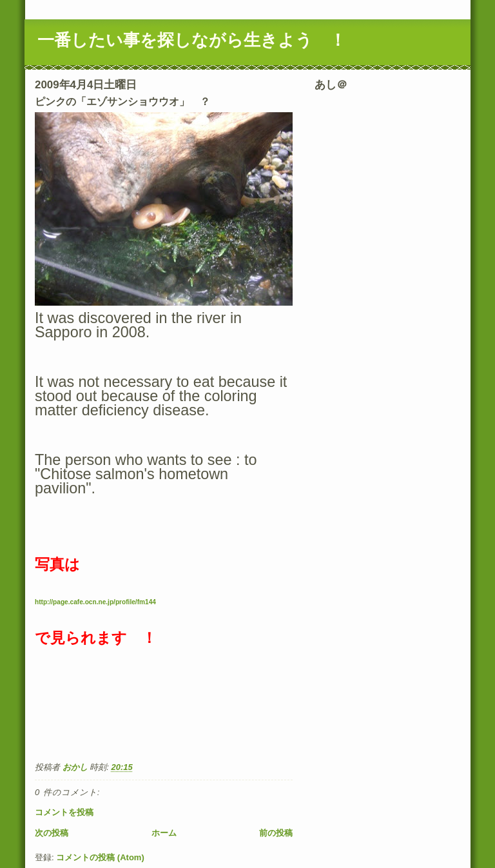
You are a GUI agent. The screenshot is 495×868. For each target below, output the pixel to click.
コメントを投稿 (64, 812)
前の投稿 (276, 833)
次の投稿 (52, 833)
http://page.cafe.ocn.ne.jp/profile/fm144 (95, 602)
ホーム (164, 833)
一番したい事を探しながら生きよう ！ (192, 40)
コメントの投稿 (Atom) (100, 857)
